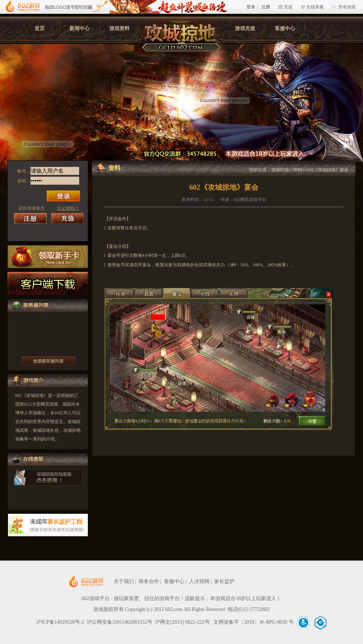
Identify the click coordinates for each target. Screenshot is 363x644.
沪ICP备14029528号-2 (60, 622)
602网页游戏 (108, 581)
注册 (266, 7)
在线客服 (315, 7)
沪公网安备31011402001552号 (120, 622)
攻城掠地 (280, 170)
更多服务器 (48, 361)
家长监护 (224, 581)
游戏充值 (245, 28)
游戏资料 (119, 28)
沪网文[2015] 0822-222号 (183, 622)
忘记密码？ (68, 208)
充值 (288, 7)
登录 (251, 7)
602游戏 (23, 6)
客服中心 (285, 28)
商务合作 (149, 581)
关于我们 (124, 581)
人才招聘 (199, 581)
